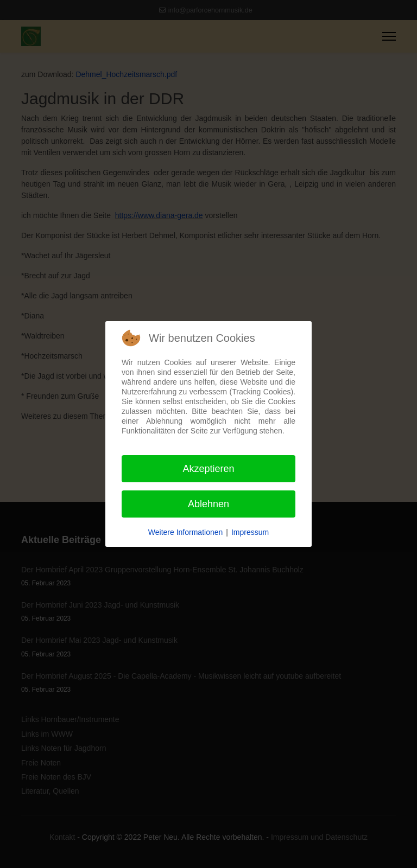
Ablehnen (208, 504)
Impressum (250, 532)
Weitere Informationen (185, 532)
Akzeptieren (208, 469)
